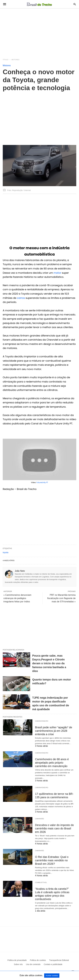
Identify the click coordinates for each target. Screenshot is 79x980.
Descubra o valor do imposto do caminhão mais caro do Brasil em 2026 (54, 828)
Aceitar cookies (52, 976)
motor (58, 273)
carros (21, 298)
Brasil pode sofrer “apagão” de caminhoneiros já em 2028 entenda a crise (54, 731)
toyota (6, 552)
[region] (39, 32)
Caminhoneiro (42, 721)
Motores (16, 60)
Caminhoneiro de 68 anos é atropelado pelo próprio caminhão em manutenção (52, 763)
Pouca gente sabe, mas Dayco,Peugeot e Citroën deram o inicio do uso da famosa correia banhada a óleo (49, 663)
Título (6, 60)
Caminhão (40, 819)
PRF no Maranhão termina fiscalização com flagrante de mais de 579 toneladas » (61, 598)
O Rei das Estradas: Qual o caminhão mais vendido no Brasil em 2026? (52, 860)
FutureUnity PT (42, 482)
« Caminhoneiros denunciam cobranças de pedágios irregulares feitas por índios (17, 598)
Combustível (41, 883)
